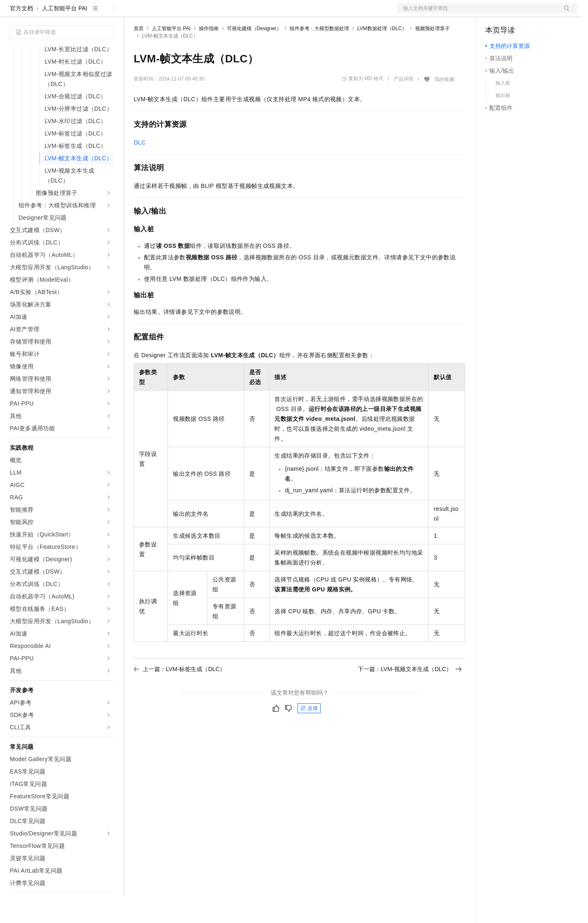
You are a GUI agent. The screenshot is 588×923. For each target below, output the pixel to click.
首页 (139, 55)
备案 (494, 13)
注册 (534, 13)
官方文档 (21, 35)
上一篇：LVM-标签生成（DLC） (179, 695)
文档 (477, 13)
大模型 (85, 13)
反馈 (309, 735)
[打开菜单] (13, 13)
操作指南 (209, 55)
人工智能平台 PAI (65, 35)
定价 (178, 13)
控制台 (514, 13)
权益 (158, 13)
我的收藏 (444, 106)
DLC (140, 169)
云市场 (201, 13)
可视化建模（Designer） (254, 55)
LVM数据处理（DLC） (382, 55)
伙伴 (224, 13)
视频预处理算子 (432, 55)
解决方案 (133, 13)
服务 (243, 13)
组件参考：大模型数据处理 (319, 55)
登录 (564, 13)
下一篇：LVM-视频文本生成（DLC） (410, 695)
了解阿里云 (272, 13)
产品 (107, 13)
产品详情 (404, 105)
